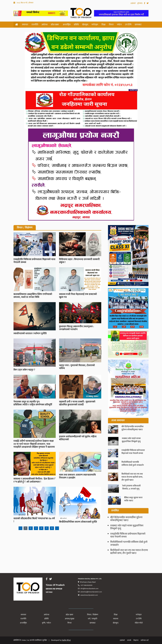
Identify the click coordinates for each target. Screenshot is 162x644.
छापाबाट (138, 25)
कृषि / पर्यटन (46, 623)
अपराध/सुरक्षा (70, 619)
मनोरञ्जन (95, 25)
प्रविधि (76, 25)
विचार (111, 25)
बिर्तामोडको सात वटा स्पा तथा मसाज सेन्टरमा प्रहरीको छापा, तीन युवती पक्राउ (129, 552)
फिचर (70, 623)
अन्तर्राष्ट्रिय (67, 25)
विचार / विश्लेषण (93, 615)
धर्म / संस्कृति (93, 619)
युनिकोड (140, 3)
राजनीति (35, 25)
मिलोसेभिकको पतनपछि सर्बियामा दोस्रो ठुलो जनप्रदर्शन (129, 543)
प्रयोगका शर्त (145, 640)
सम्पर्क (129, 640)
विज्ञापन (136, 640)
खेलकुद (85, 25)
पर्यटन (119, 25)
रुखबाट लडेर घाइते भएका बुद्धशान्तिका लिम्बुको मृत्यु (127, 527)
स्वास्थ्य (116, 619)
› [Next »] (57, 528)
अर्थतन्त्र (44, 25)
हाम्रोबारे (133, 3)
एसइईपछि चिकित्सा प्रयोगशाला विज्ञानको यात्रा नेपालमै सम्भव (128, 535)
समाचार (25, 25)
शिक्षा (103, 25)
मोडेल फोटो (139, 623)
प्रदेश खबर (55, 25)
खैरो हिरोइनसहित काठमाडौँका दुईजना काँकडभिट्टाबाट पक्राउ (126, 519)
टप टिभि (128, 25)
